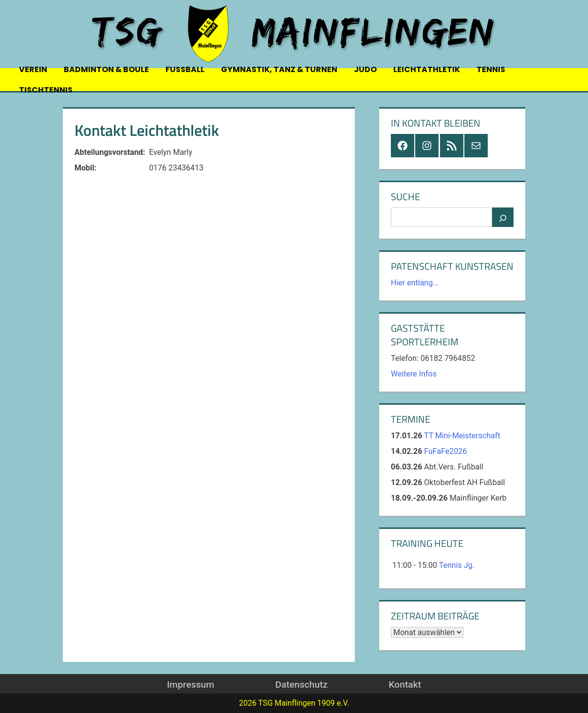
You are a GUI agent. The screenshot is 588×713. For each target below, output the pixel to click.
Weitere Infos (414, 374)
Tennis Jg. (457, 565)
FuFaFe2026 (445, 451)
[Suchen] (503, 217)
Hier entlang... (415, 283)
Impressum (191, 685)
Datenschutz (301, 685)
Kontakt (405, 685)
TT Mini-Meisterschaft (462, 436)
